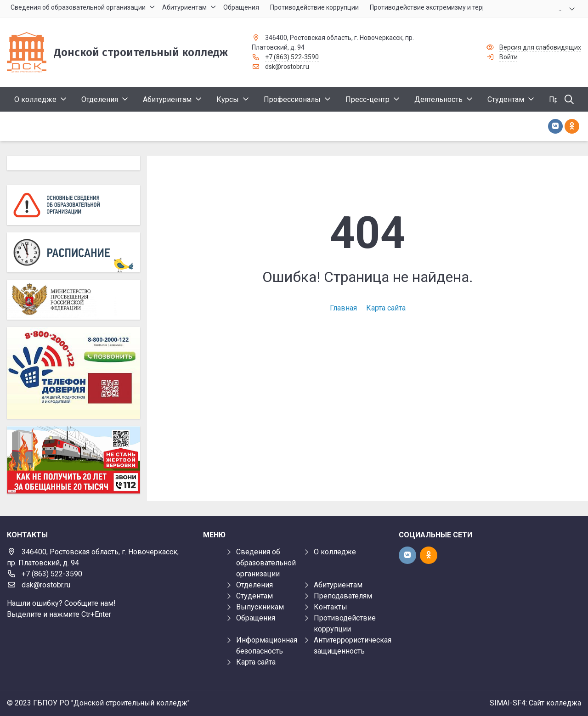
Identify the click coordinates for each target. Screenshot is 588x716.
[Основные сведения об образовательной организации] (73, 205)
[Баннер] (73, 460)
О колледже (335, 552)
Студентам (254, 596)
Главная (343, 308)
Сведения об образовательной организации (266, 563)
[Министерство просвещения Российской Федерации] (73, 300)
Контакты (331, 607)
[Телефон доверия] (73, 373)
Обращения (256, 618)
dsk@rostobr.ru (287, 67)
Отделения (254, 585)
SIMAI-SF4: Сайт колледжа (535, 703)
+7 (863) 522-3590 (292, 57)
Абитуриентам (338, 585)
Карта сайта (386, 308)
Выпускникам (260, 607)
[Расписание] (73, 252)
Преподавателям (343, 596)
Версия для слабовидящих (540, 47)
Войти (509, 57)
